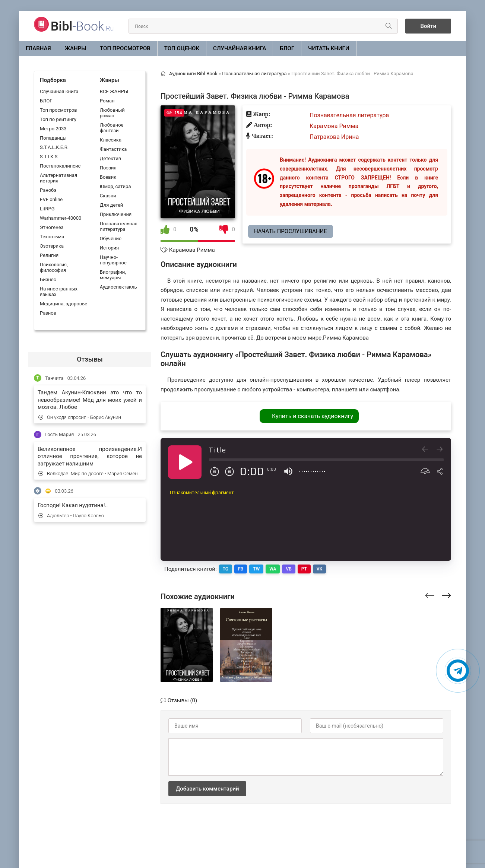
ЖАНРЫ (76, 48)
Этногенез (52, 227)
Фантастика (113, 149)
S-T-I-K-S (49, 157)
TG (226, 569)
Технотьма (52, 237)
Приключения (116, 214)
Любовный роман (112, 113)
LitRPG (47, 209)
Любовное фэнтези (112, 128)
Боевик (108, 177)
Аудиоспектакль (118, 287)
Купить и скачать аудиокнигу (313, 416)
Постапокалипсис (60, 166)
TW (256, 569)
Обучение (111, 239)
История (109, 248)
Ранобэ (48, 190)
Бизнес (48, 279)
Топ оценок (182, 48)
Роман (107, 101)
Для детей (112, 205)
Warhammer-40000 (61, 218)
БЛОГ (287, 48)
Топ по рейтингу (58, 119)
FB (241, 569)
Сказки (108, 196)
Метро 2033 (53, 129)
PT (304, 569)
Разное (48, 313)
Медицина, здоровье (64, 304)
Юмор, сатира (115, 186)
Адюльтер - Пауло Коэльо (71, 516)
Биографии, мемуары (113, 275)
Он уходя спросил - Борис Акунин (80, 417)
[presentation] (430, 594)
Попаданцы (53, 138)
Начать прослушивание (291, 231)
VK (319, 569)
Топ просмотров (125, 48)
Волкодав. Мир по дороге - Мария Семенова (90, 473)
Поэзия (108, 168)
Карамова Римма (192, 250)
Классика (111, 140)
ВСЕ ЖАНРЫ (114, 91)
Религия (49, 255)
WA (273, 569)
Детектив (110, 158)
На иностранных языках (59, 292)
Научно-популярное (113, 260)
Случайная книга (240, 48)
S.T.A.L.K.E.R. (54, 147)
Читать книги (329, 48)
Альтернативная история (58, 178)
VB (289, 569)
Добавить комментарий (207, 789)
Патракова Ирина (334, 137)
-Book (82, 26)
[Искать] (389, 26)
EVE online (51, 199)
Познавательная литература (119, 226)
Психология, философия (54, 267)
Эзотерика (52, 246)
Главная (38, 48)
